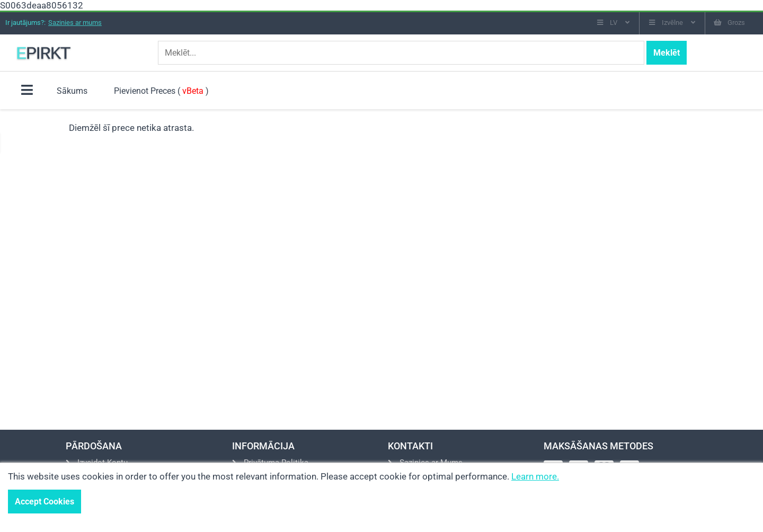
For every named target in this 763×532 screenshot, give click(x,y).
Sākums (72, 91)
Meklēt (667, 53)
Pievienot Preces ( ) (161, 91)
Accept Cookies (45, 502)
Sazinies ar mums (75, 23)
